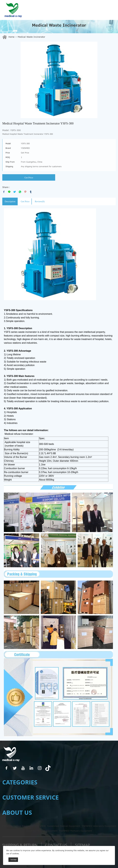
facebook (4, 192)
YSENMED (40, 826)
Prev (6, 80)
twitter (15, 192)
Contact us (56, 845)
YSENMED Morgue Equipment (42, 831)
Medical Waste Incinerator (31, 37)
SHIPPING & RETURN (20, 845)
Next (112, 80)
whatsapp (20, 192)
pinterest (25, 192)
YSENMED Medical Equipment (18, 826)
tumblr (31, 192)
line (9, 192)
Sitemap (82, 845)
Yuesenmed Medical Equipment (64, 826)
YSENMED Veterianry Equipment (99, 826)
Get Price (29, 178)
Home (11, 37)
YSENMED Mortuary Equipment (76, 831)
